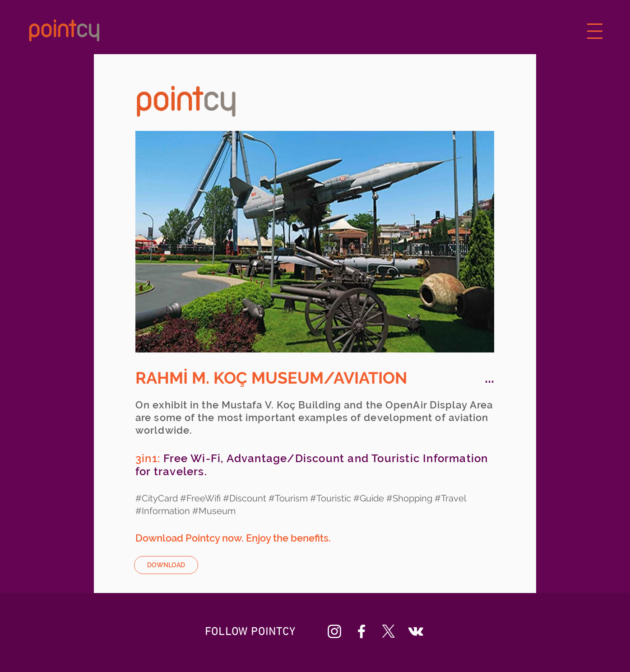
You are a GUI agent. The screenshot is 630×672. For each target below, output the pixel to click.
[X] (389, 631)
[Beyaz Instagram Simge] (334, 631)
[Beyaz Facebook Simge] (361, 631)
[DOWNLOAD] (166, 565)
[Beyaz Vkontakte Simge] (416, 631)
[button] (595, 31)
